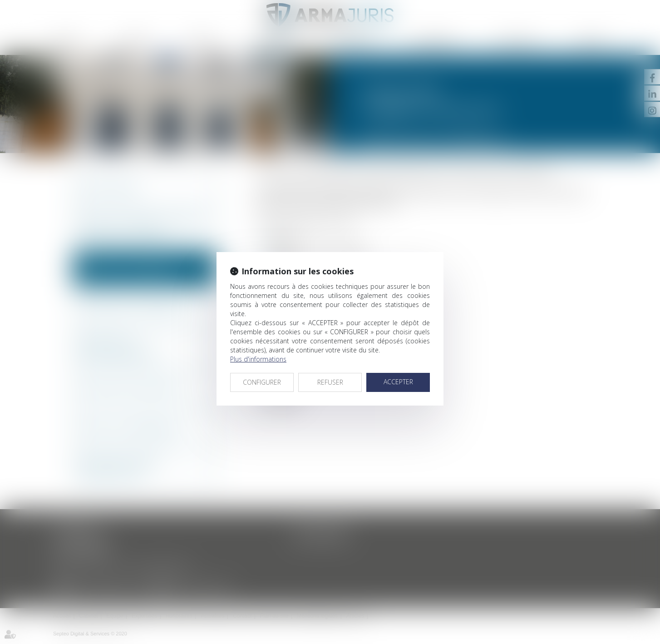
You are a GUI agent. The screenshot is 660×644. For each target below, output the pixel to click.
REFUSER (330, 382)
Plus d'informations (258, 359)
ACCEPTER (398, 382)
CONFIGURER (262, 382)
